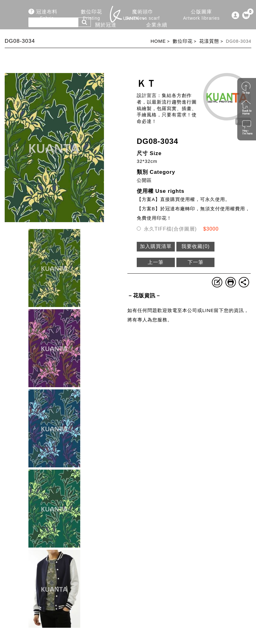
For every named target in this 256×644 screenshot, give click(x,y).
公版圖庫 (202, 15)
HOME (158, 41)
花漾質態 (209, 41)
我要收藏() (196, 246)
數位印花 (183, 41)
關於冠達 (106, 28)
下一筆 (196, 262)
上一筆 (156, 262)
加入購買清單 (156, 246)
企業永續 (157, 28)
